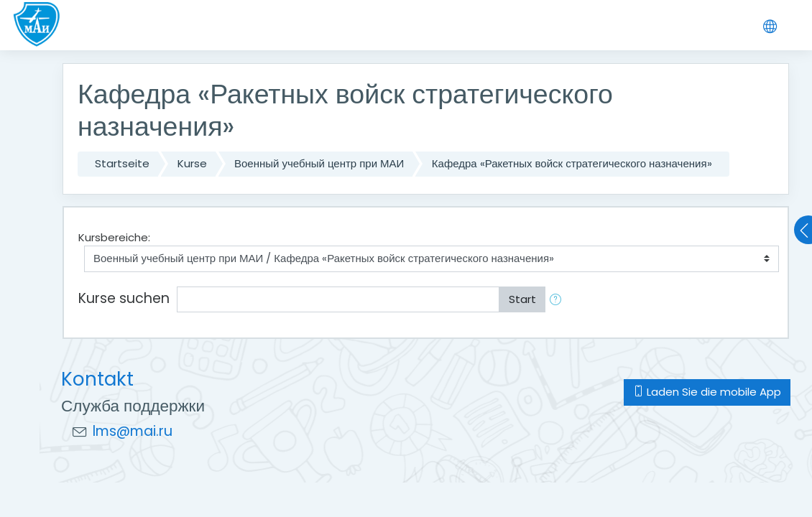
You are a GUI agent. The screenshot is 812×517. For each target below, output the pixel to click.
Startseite (122, 163)
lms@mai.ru (133, 431)
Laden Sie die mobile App (707, 392)
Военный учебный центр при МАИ (319, 163)
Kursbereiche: (114, 237)
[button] (558, 300)
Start (522, 299)
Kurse (192, 163)
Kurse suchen (124, 298)
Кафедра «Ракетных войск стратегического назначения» (572, 163)
